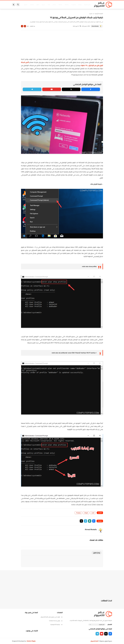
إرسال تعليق (97, 553)
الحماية (60, 5)
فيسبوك (67, 5)
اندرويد (43, 5)
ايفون (38, 5)
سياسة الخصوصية (57, 624)
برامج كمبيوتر (87, 5)
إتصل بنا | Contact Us (56, 621)
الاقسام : (110, 624)
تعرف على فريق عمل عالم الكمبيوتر (52, 617)
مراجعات (32, 5)
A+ (25, 26)
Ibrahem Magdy (31, 641)
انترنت (91, 14)
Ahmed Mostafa (95, 26)
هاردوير (26, 5)
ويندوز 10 (78, 513)
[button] (94, 521)
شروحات (86, 513)
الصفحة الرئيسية (99, 14)
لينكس (54, 5)
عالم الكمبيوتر (94, 641)
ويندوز (80, 5)
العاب (49, 5)
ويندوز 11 (73, 5)
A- (22, 26)
